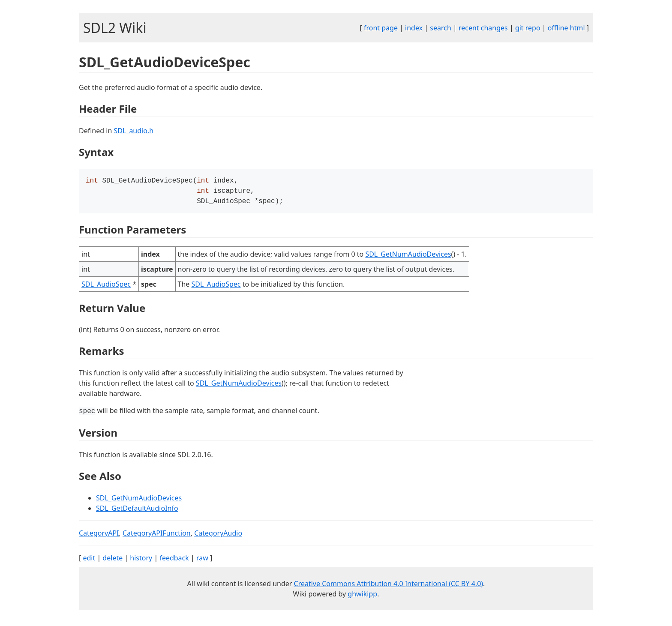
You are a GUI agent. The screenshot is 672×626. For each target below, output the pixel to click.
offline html (566, 28)
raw (202, 560)
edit (89, 560)
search (441, 28)
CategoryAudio (218, 536)
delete (112, 560)
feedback (174, 560)
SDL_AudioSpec (106, 287)
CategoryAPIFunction (157, 536)
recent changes (483, 28)
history (141, 560)
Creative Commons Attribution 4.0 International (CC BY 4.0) (389, 586)
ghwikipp (362, 596)
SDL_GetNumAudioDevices (408, 257)
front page (381, 28)
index (414, 28)
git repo (528, 28)
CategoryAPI (99, 536)
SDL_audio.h (133, 131)
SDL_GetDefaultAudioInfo (137, 511)
